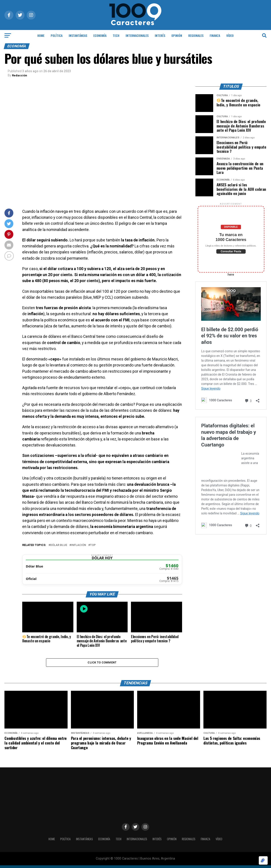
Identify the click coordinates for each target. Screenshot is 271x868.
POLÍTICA (57, 35)
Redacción (20, 75)
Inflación (79, 545)
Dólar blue (59, 545)
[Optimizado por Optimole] (263, 860)
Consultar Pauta (231, 251)
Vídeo (230, 35)
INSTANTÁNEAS (78, 35)
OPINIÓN (177, 35)
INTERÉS (160, 35)
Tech (116, 35)
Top (93, 545)
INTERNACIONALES (137, 35)
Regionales (196, 35)
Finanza (215, 35)
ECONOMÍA (100, 35)
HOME (41, 35)
